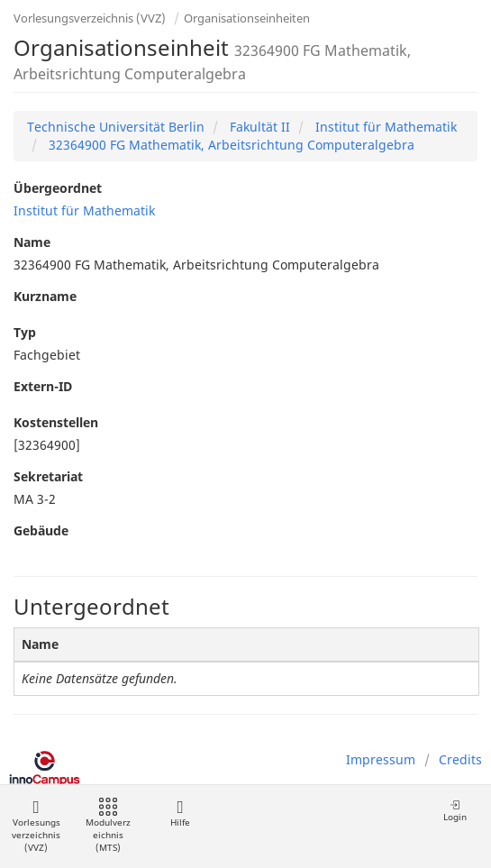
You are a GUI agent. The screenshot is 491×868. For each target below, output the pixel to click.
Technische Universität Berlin (116, 127)
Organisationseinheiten (247, 18)
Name (32, 242)
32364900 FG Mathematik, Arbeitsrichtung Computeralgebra (230, 145)
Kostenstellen (56, 422)
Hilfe (180, 813)
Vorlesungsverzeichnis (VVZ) (90, 18)
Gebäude (41, 530)
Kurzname (45, 296)
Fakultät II (258, 127)
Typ (25, 332)
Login (455, 811)
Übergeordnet (58, 188)
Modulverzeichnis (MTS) (108, 826)
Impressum (381, 759)
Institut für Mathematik (384, 127)
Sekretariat (48, 476)
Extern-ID (43, 386)
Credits (460, 759)
